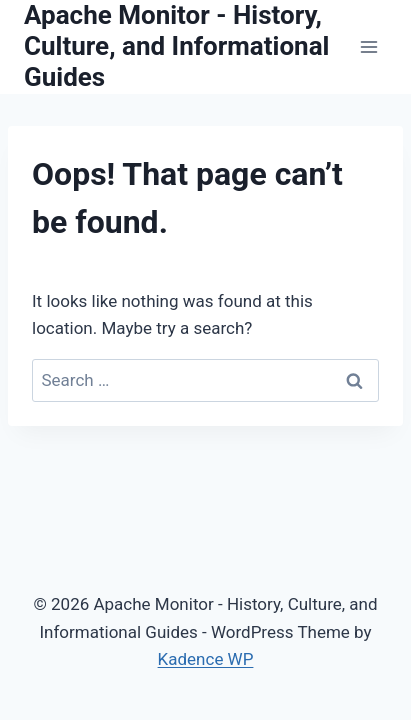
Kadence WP (206, 659)
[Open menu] (368, 46)
